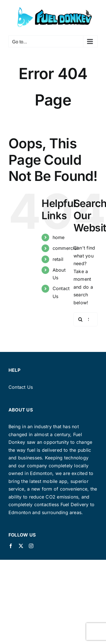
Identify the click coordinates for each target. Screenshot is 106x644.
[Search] (81, 319)
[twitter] (21, 546)
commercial (65, 248)
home (59, 237)
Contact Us (21, 387)
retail (58, 259)
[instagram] (31, 546)
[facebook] (11, 546)
